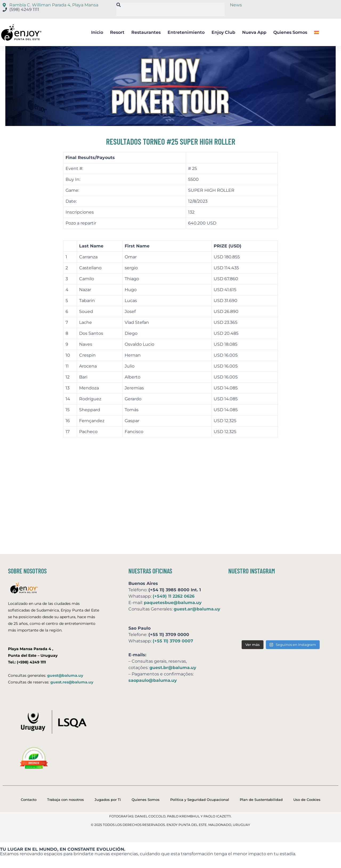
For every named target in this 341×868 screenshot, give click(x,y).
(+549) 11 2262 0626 (174, 596)
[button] (316, 32)
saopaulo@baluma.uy (153, 680)
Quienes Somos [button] (290, 32)
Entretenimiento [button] (186, 32)
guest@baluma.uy (65, 675)
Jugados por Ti (108, 800)
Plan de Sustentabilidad (261, 800)
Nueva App (254, 32)
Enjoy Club (223, 32)
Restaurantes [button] (146, 32)
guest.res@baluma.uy (72, 682)
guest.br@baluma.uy (173, 668)
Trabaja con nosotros (66, 800)
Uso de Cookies (307, 800)
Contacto (29, 800)
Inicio (97, 32)
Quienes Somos (146, 800)
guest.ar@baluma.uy (197, 609)
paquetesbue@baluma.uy (173, 603)
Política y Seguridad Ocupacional (200, 800)
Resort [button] (117, 32)
